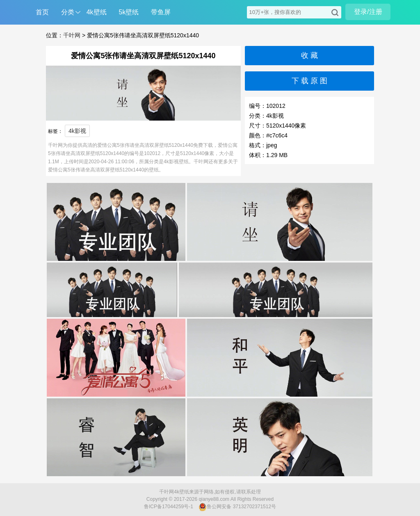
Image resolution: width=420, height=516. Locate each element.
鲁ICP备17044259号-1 (169, 507)
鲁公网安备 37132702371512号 (237, 507)
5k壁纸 (129, 12)
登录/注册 (368, 12)
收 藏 (309, 55)
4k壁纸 (97, 12)
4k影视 (77, 131)
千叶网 (72, 35)
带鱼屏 (161, 12)
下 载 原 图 (309, 81)
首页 (42, 12)
